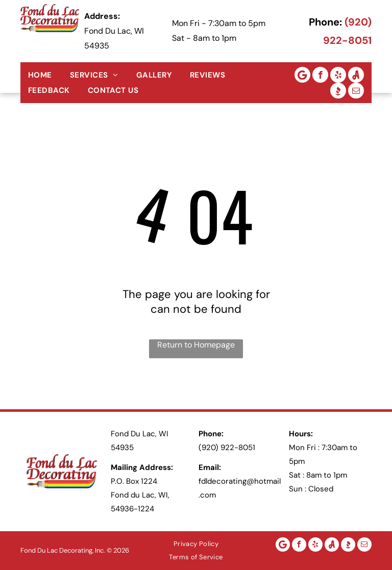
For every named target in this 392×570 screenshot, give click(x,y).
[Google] (302, 75)
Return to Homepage (196, 345)
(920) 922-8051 (227, 448)
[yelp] (338, 75)
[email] (356, 91)
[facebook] (320, 75)
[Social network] (356, 75)
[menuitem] (44, 75)
